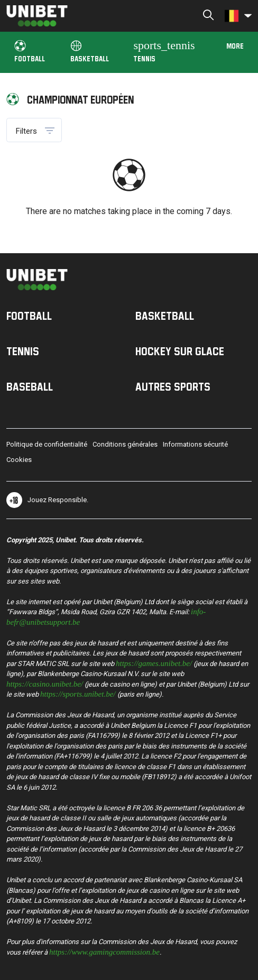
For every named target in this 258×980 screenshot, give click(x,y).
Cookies (19, 460)
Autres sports (173, 386)
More (235, 46)
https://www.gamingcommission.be (104, 951)
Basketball (90, 52)
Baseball (30, 386)
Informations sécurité (195, 444)
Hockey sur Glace (180, 351)
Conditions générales (125, 444)
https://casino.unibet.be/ (45, 683)
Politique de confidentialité (47, 444)
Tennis (164, 50)
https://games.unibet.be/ (154, 663)
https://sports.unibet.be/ (78, 693)
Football (30, 52)
